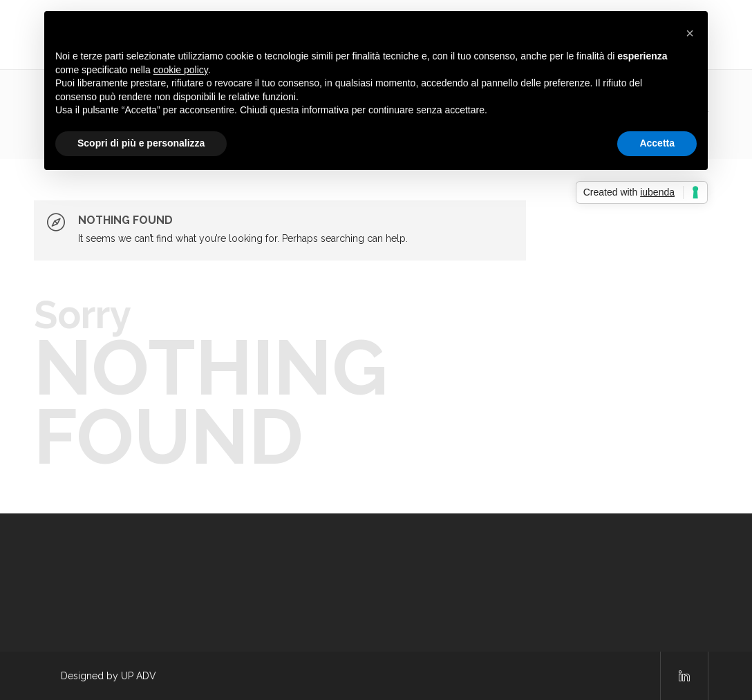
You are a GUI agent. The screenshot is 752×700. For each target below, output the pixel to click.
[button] (690, 33)
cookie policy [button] (181, 70)
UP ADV (139, 676)
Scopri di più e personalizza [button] (141, 143)
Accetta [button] (657, 143)
